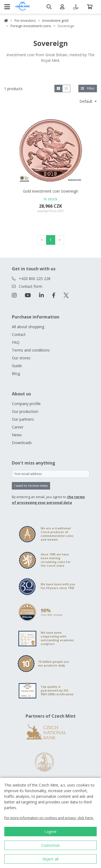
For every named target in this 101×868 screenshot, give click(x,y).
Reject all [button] (50, 859)
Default (86, 101)
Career (18, 427)
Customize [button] (50, 845)
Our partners (23, 419)
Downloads (22, 443)
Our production (25, 411)
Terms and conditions (31, 350)
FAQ (16, 342)
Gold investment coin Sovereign (50, 191)
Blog (16, 373)
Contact (19, 334)
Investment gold (55, 20)
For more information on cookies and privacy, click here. (49, 818)
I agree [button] (50, 832)
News (17, 435)
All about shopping (28, 327)
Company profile (26, 404)
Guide (17, 366)
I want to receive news (31, 486)
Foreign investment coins (31, 26)
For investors (25, 20)
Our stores (21, 358)
